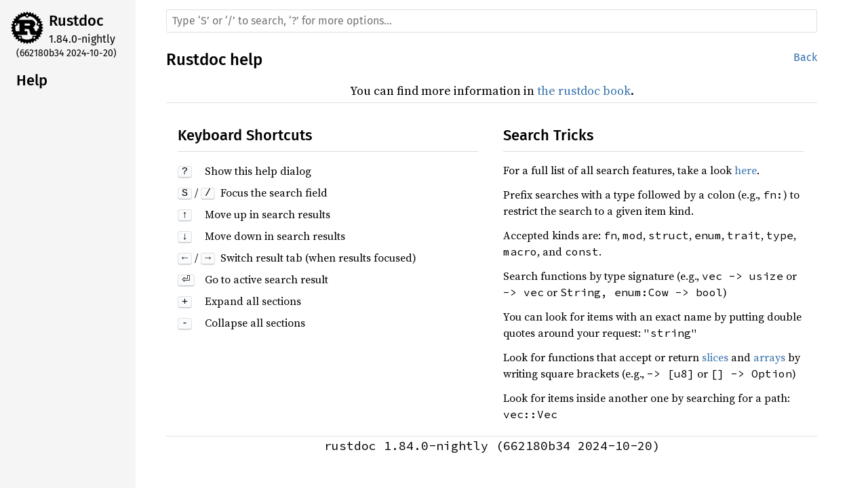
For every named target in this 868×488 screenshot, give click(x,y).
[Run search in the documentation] (492, 21)
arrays (769, 357)
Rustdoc (76, 21)
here (746, 170)
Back (805, 57)
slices (715, 357)
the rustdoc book (584, 90)
